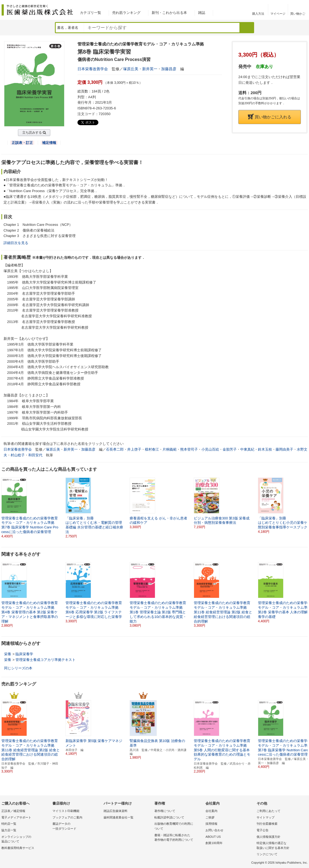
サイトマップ (266, 817)
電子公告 (263, 830)
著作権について (165, 811)
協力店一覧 (9, 830)
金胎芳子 (230, 449)
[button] (304, 503)
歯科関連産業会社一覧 (118, 817)
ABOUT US (213, 837)
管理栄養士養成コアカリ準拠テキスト (46, 660)
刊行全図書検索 (267, 824)
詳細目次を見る (16, 243)
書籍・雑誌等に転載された (179, 838)
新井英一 (150, 69)
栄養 (8, 654)
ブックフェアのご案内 (67, 817)
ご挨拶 (210, 817)
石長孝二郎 (115, 449)
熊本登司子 (189, 449)
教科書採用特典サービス (18, 848)
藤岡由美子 (284, 449)
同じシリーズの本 (18, 668)
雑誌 (202, 13)
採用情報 (211, 824)
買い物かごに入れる (270, 117)
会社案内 (211, 811)
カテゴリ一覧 (90, 13)
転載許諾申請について (169, 817)
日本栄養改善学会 (93, 69)
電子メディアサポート (16, 817)
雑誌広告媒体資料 (116, 811)
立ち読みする (32, 133)
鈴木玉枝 (265, 449)
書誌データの (77, 827)
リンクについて (267, 854)
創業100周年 (214, 843)
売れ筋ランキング (126, 13)
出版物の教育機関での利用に (179, 827)
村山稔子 (18, 455)
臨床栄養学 (24, 654)
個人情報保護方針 (269, 837)
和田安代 (35, 455)
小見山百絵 (210, 449)
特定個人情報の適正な (281, 846)
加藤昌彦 (169, 69)
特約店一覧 (9, 824)
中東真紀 (247, 449)
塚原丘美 (131, 69)
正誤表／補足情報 (13, 811)
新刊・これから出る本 (169, 13)
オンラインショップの (26, 840)
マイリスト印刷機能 (66, 811)
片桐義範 (170, 449)
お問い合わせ (214, 830)
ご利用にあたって (269, 811)
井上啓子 (134, 449)
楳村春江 (152, 449)
